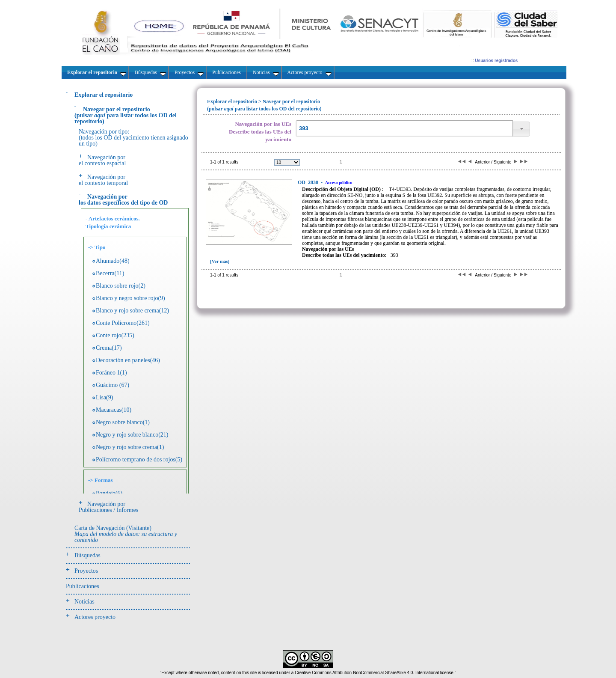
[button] (521, 129)
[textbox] (404, 129)
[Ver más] (220, 261)
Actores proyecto (95, 617)
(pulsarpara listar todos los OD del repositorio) (126, 115)
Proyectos (86, 571)
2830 (309, 182)
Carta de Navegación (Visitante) (126, 534)
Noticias (84, 602)
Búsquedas (87, 555)
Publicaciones (83, 586)
